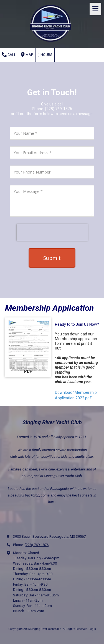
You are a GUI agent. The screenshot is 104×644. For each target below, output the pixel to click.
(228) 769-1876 (37, 545)
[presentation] (52, 232)
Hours (45, 55)
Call (9, 55)
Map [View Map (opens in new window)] (27, 55)
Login (92, 629)
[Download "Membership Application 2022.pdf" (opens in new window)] (28, 347)
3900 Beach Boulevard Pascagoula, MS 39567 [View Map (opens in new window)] (49, 536)
